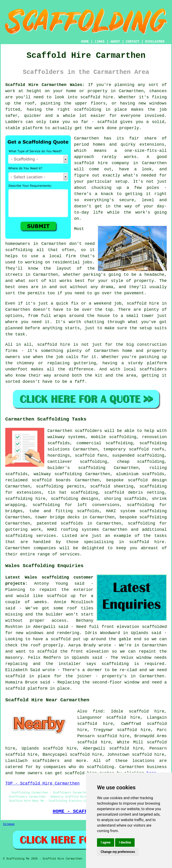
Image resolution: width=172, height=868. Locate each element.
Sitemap (9, 824)
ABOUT (115, 42)
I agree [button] (106, 842)
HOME (85, 42)
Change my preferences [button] (118, 852)
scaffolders (88, 431)
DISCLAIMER (155, 42)
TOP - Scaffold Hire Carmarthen (42, 783)
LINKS (100, 42)
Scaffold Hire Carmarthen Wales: (45, 85)
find (98, 711)
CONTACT (133, 42)
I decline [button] (125, 842)
